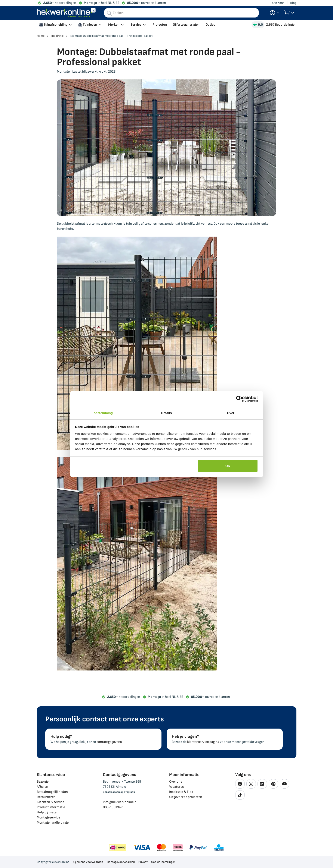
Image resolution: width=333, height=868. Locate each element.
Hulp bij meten (48, 812)
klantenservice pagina (203, 742)
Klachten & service (50, 802)
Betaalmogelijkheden (52, 792)
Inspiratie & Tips (181, 792)
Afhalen (42, 787)
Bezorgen (44, 782)
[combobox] (181, 13)
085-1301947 (113, 807)
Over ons (278, 3)
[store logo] (66, 13)
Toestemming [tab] (102, 413)
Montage (63, 72)
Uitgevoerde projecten (186, 797)
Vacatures (176, 787)
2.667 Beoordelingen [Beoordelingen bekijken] (281, 25)
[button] (275, 13)
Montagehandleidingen (54, 823)
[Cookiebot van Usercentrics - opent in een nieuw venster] (239, 399)
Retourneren (46, 797)
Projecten (160, 25)
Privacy (143, 862)
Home (41, 36)
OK (228, 466)
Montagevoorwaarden (121, 862)
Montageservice (48, 818)
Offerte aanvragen (186, 25)
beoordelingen (60, 3)
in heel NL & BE (102, 3)
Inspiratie (57, 36)
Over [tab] (231, 413)
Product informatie (51, 807)
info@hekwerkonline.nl (120, 802)
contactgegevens (109, 742)
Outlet (210, 25)
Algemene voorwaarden (88, 862)
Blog (293, 3)
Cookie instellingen (163, 862)
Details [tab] (167, 413)
